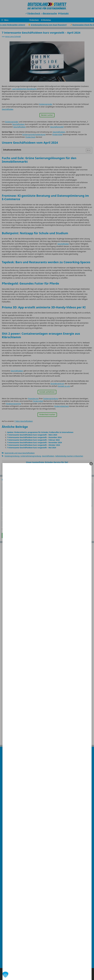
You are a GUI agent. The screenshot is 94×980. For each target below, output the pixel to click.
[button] (5, 975)
